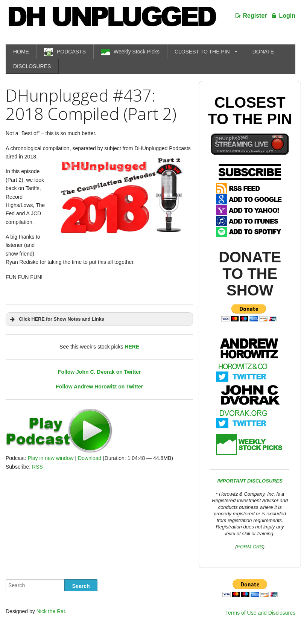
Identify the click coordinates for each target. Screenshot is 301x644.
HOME (21, 52)
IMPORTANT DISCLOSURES (250, 481)
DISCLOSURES (32, 66)
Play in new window (50, 458)
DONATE (263, 52)
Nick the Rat (51, 611)
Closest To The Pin (250, 111)
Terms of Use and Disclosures (260, 613)
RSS (37, 467)
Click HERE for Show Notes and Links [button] (56, 319)
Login (287, 16)
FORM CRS (250, 547)
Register (255, 16)
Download (90, 458)
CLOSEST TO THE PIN (202, 52)
